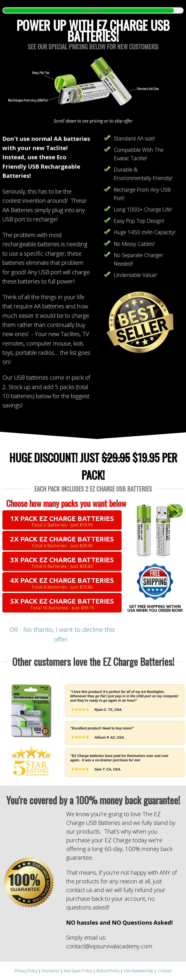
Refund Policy (108, 971)
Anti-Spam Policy (78, 971)
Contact (165, 971)
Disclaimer (51, 971)
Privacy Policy (26, 971)
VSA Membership (138, 971)
